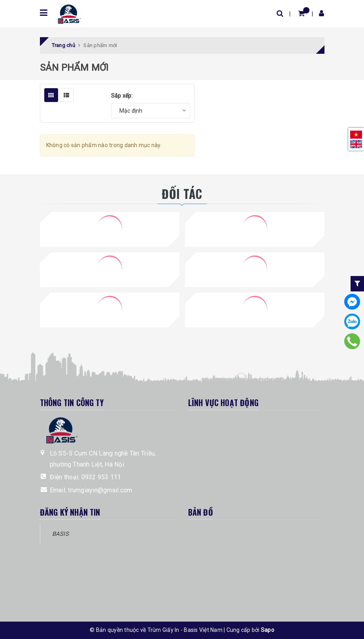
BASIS (60, 534)
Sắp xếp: (122, 96)
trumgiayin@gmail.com (100, 490)
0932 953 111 (101, 477)
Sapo (268, 630)
